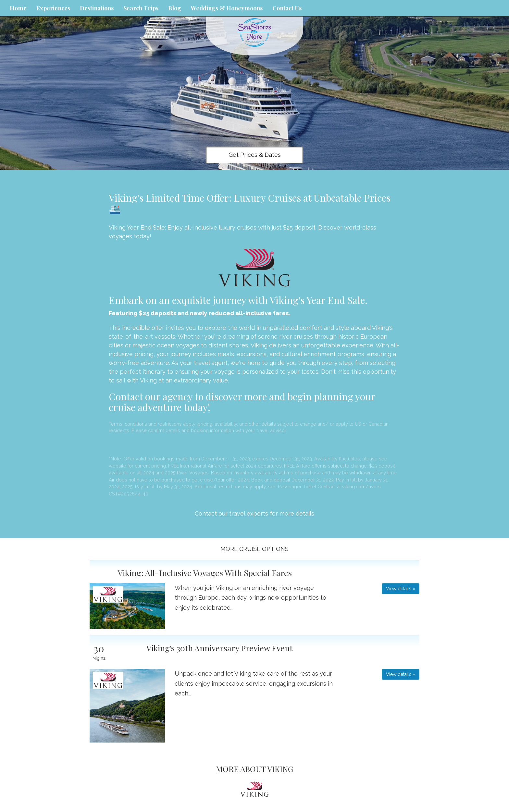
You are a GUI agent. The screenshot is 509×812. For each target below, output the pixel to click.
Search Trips (141, 8)
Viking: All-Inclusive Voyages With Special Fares (205, 573)
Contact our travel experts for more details (255, 513)
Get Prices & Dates (255, 155)
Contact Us (287, 8)
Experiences (53, 8)
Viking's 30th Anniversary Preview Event (220, 648)
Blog (175, 8)
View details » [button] (401, 589)
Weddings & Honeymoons (227, 8)
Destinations (97, 8)
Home (18, 8)
